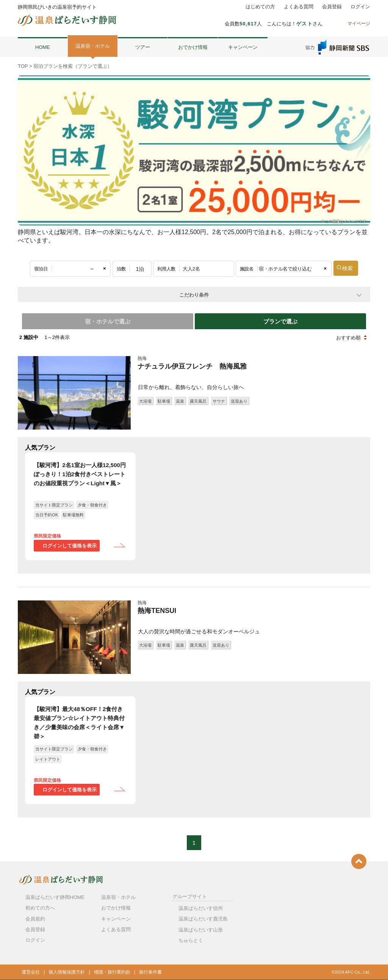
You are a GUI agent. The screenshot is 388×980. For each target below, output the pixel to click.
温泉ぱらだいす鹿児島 (203, 918)
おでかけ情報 (193, 47)
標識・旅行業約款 (112, 971)
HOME (43, 47)
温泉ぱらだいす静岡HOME (55, 896)
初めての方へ (40, 907)
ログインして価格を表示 (70, 545)
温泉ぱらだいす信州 (201, 907)
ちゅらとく (191, 939)
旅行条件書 (150, 971)
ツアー (143, 47)
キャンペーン (243, 47)
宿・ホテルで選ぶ (106, 321)
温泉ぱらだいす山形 (201, 929)
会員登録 (332, 7)
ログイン (360, 7)
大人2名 (191, 269)
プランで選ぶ (282, 321)
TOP (23, 66)
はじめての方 (260, 7)
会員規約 (35, 918)
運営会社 (31, 971)
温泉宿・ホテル (93, 46)
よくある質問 (299, 7)
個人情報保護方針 (67, 971)
